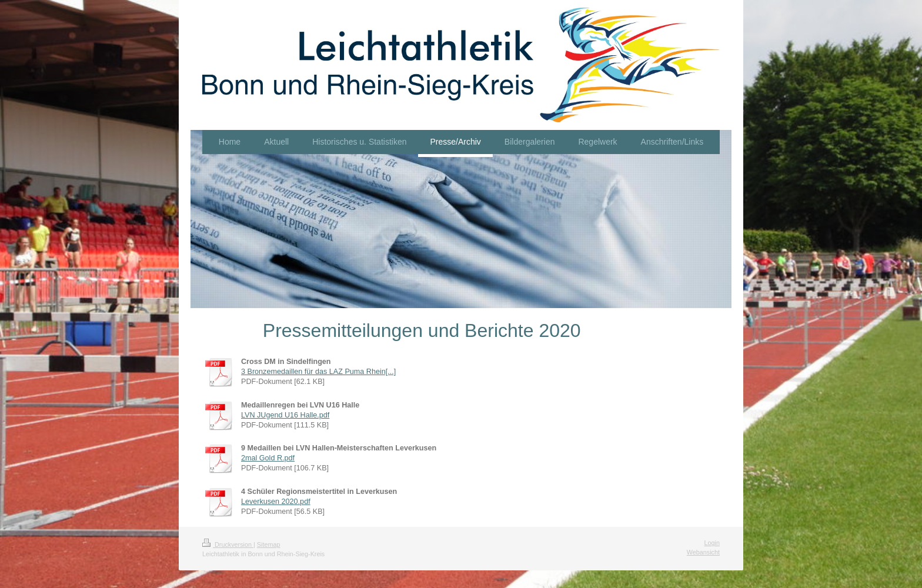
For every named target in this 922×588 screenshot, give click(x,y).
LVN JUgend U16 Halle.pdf (285, 415)
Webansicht (703, 552)
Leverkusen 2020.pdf (276, 502)
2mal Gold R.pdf (268, 458)
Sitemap (269, 544)
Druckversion (228, 544)
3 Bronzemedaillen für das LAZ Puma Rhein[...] (318, 372)
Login (712, 543)
